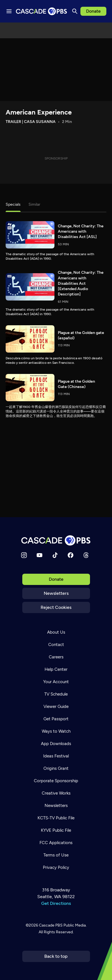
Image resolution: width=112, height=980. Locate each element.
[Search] (75, 11)
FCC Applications (56, 843)
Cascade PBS (51, 925)
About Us (56, 632)
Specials (13, 204)
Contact (56, 645)
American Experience (39, 112)
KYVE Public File (56, 830)
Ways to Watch (56, 731)
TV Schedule (56, 694)
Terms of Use (56, 855)
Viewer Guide (56, 707)
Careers (56, 657)
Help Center (56, 669)
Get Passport (56, 719)
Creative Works (56, 793)
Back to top (56, 956)
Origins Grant (56, 768)
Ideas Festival (56, 756)
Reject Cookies (56, 607)
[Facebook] (71, 555)
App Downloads (56, 744)
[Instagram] (24, 555)
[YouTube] (39, 555)
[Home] (56, 540)
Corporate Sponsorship (56, 781)
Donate (93, 11)
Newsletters (56, 593)
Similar (34, 204)
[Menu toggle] (9, 11)
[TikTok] (55, 555)
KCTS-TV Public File (56, 818)
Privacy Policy (56, 867)
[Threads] (86, 555)
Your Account (56, 682)
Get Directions (56, 903)
